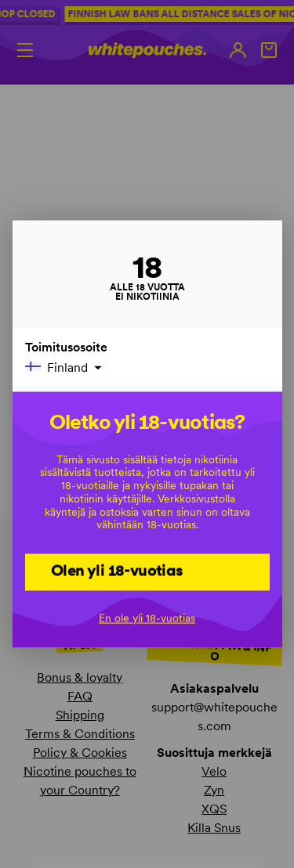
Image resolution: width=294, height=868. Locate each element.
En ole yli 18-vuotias (147, 618)
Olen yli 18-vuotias (117, 571)
